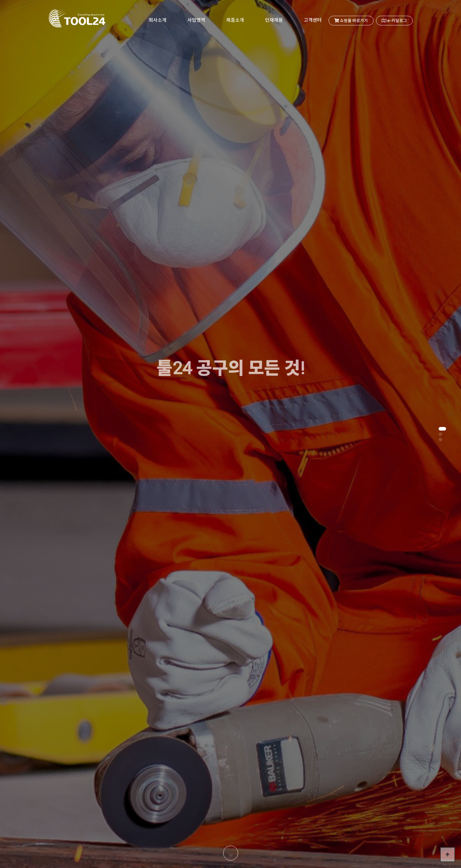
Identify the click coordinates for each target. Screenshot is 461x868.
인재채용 (274, 20)
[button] (442, 429)
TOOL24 (76, 21)
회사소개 (158, 20)
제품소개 (235, 20)
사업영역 (196, 20)
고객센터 (313, 20)
